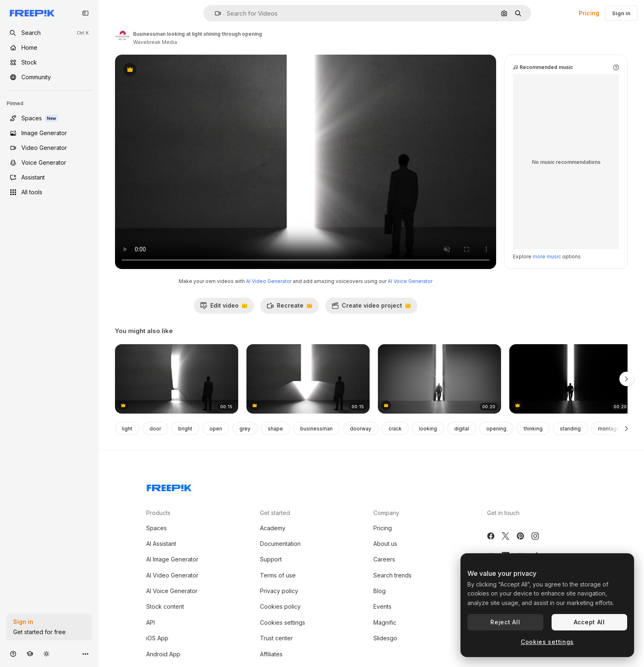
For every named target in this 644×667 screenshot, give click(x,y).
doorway (361, 429)
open (216, 429)
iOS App (157, 638)
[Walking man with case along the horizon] (439, 379)
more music (547, 256)
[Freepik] (32, 13)
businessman (316, 429)
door (155, 429)
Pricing (589, 13)
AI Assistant (161, 544)
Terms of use (278, 575)
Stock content (165, 606)
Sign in (621, 13)
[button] (215, 13)
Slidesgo (385, 638)
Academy (273, 528)
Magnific (385, 622)
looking (428, 429)
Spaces (156, 528)
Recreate (289, 308)
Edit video (224, 308)
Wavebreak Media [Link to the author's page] (155, 42)
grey (245, 429)
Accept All (589, 622)
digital (462, 429)
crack (395, 429)
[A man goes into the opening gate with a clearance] (571, 379)
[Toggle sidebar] (85, 13)
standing (570, 429)
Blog (379, 591)
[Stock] (49, 62)
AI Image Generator (172, 559)
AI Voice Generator (410, 281)
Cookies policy (280, 606)
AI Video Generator (269, 281)
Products (158, 513)
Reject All (505, 622)
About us (385, 544)
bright (185, 429)
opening (496, 429)
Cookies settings (283, 622)
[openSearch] (49, 33)
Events (382, 606)
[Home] (49, 48)
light (127, 429)
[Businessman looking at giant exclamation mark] (177, 379)
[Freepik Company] (169, 486)
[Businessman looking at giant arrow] (308, 379)
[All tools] (49, 192)
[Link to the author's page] (122, 37)
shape (275, 429)
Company (386, 513)
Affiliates (271, 654)
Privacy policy (279, 591)
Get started (275, 513)
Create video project (371, 308)
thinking (533, 429)
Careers (384, 559)
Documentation (280, 544)
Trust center (276, 638)
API (151, 622)
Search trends (392, 575)
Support (271, 559)
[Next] (627, 428)
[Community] (49, 77)
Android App (163, 654)
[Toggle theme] (46, 654)
